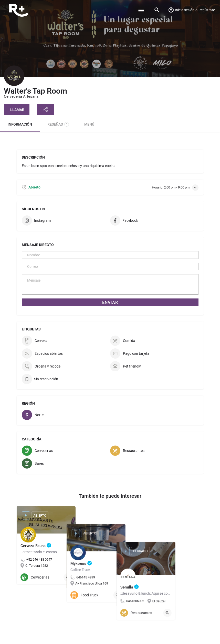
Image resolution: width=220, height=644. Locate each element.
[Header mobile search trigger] (157, 10)
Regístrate (207, 10)
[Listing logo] (14, 76)
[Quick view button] (68, 577)
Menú (89, 124)
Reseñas (58, 124)
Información (20, 124)
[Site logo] (19, 10)
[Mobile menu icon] (141, 10)
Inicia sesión (185, 10)
